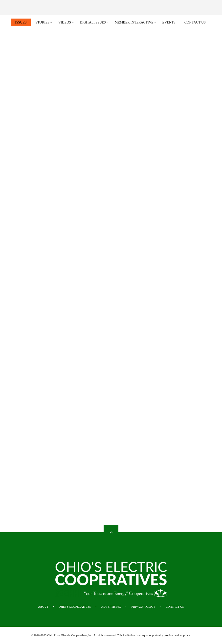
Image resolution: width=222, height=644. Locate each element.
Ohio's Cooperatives (75, 607)
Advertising (111, 607)
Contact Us (175, 607)
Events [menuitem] (169, 22)
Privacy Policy (143, 607)
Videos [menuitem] (65, 22)
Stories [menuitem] (42, 22)
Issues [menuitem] (21, 22)
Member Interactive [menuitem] (134, 22)
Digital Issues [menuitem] (93, 22)
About (43, 607)
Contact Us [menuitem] (195, 22)
